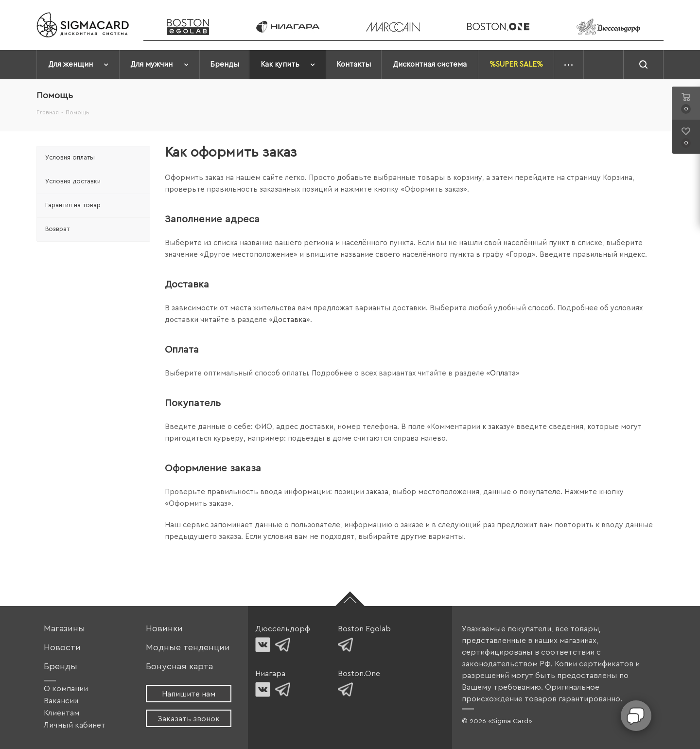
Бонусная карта (179, 667)
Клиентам (61, 713)
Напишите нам (189, 694)
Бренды (61, 667)
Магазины (64, 629)
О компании (66, 689)
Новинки (164, 629)
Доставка (289, 320)
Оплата (503, 373)
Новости (62, 648)
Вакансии (61, 701)
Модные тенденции (188, 648)
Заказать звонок (189, 719)
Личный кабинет (75, 725)
